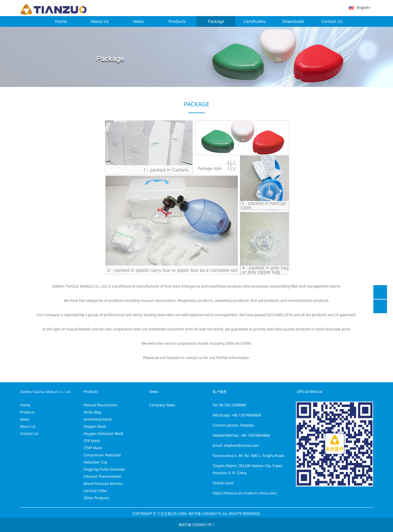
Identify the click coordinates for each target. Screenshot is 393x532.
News (138, 21)
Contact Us (332, 21)
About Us (100, 21)
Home (61, 21)
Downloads (293, 21)
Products (177, 21)
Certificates (255, 21)
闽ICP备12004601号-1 (197, 525)
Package (216, 21)
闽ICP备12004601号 (205, 514)
